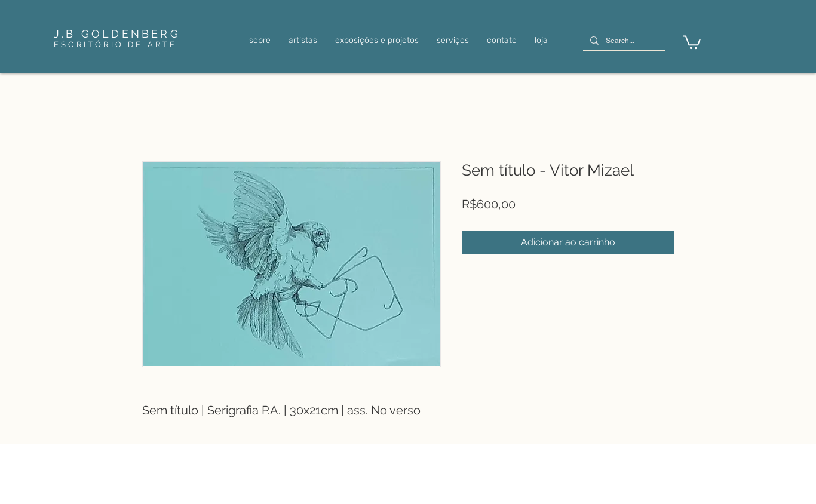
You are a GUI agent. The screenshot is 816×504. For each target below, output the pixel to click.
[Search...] (623, 41)
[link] (692, 42)
